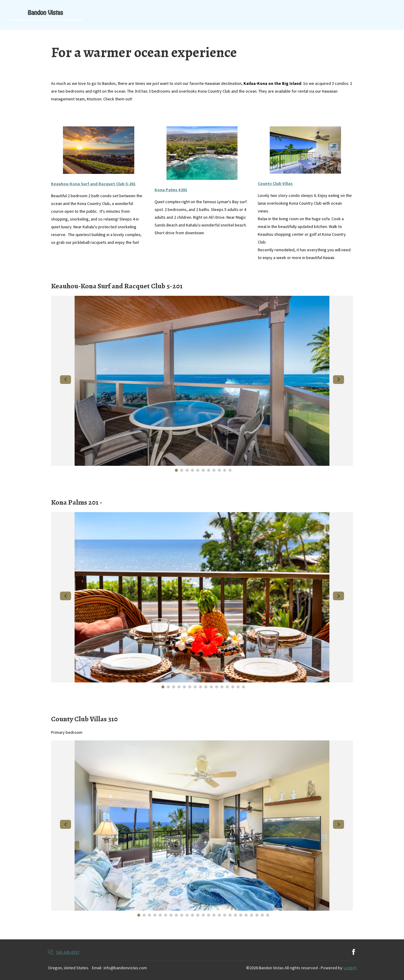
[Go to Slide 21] (246, 915)
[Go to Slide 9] (219, 470)
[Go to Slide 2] (182, 470)
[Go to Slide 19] (235, 915)
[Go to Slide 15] (238, 687)
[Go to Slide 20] (241, 915)
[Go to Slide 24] (262, 915)
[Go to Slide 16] (243, 687)
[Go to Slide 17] (225, 915)
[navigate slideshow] (65, 380)
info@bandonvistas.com (125, 968)
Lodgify (350, 968)
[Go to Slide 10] (225, 470)
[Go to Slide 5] (198, 470)
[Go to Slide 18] (230, 915)
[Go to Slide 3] (187, 470)
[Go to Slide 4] (192, 470)
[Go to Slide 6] (203, 470)
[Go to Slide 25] (268, 915)
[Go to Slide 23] (257, 915)
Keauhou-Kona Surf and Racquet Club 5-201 (93, 184)
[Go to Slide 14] (233, 687)
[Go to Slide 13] (227, 687)
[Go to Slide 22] (252, 915)
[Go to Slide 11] (230, 470)
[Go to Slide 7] (209, 470)
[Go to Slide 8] (214, 470)
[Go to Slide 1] (176, 470)
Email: (97, 968)
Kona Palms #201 (171, 190)
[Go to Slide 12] (222, 687)
